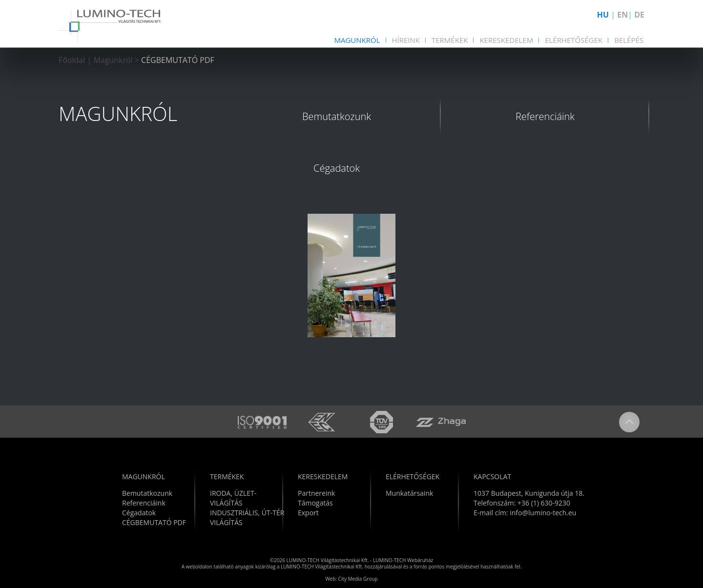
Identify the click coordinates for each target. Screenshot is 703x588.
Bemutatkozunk (337, 116)
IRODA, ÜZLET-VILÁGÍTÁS (233, 498)
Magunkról (357, 40)
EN (622, 15)
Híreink (406, 40)
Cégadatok (337, 168)
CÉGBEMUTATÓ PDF (178, 60)
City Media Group (358, 579)
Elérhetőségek (574, 40)
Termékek (450, 40)
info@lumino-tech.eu (543, 513)
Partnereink (316, 493)
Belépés (629, 40)
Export (308, 513)
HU (603, 15)
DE (639, 15)
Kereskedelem (506, 40)
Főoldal (72, 60)
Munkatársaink (409, 493)
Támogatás (315, 503)
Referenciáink (545, 116)
